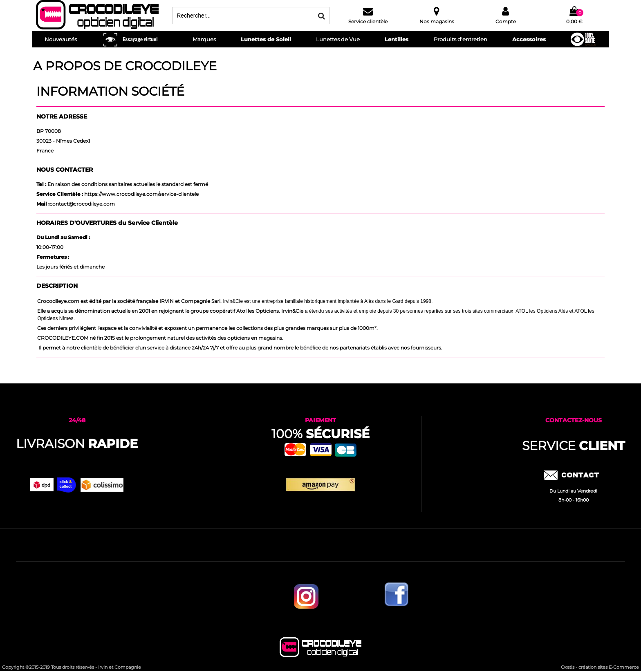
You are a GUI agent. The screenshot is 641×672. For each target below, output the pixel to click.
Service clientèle (368, 21)
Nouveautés (61, 39)
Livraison (77, 444)
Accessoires (529, 39)
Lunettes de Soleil (266, 39)
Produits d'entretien (461, 39)
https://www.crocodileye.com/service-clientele (141, 194)
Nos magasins (437, 21)
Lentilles (397, 39)
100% (320, 434)
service (574, 446)
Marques (204, 39)
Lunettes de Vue (338, 39)
